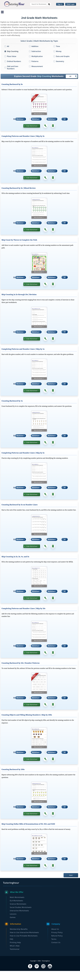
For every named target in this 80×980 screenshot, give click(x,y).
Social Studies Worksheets (67, 11)
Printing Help (15, 952)
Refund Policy (57, 945)
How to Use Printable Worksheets (24, 945)
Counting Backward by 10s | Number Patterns (21, 672)
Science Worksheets (45, 11)
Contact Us (56, 952)
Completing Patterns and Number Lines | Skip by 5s (23, 462)
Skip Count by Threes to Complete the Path (19, 249)
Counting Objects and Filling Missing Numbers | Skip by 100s (27, 724)
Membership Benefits (19, 938)
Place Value (12, 65)
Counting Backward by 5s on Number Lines (20, 514)
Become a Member (59, 15)
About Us (55, 938)
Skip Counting (13, 60)
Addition (35, 55)
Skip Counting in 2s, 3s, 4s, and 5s (15, 566)
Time (58, 55)
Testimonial (15, 958)
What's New (15, 955)
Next (71, 884)
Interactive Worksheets (22, 15)
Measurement (37, 75)
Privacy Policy (57, 942)
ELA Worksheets (27, 11)
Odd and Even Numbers (13, 77)
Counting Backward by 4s (12, 410)
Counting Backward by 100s (13, 779)
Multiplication (37, 65)
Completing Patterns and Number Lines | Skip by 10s (23, 618)
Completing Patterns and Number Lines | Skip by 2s (23, 145)
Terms (54, 948)
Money (59, 60)
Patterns (35, 70)
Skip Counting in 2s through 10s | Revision (19, 304)
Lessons (13, 923)
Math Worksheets (10, 11)
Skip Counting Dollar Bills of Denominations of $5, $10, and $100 (28, 833)
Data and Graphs (63, 65)
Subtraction (36, 60)
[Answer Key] (45, 135)
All (8, 55)
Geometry (60, 70)
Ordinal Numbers (14, 70)
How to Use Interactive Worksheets (24, 942)
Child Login (71, 4)
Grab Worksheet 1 (32, 135)
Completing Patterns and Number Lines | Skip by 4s (23, 358)
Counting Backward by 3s (12, 93)
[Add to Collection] (53, 135)
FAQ (11, 948)
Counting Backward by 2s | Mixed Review (19, 197)
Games (13, 926)
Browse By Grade (42, 15)
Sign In (60, 4)
